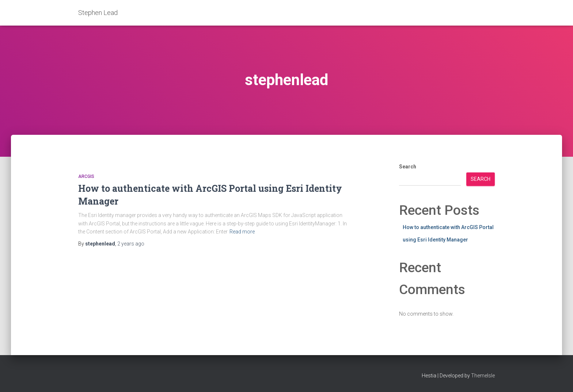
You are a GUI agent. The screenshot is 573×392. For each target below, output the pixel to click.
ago (131, 244)
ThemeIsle (483, 376)
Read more (242, 232)
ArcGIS (86, 176)
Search (408, 167)
